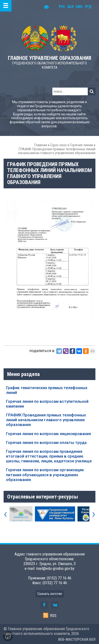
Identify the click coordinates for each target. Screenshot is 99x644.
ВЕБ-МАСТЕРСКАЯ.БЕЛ (77, 639)
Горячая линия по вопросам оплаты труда (46, 442)
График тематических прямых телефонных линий (47, 390)
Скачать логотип (50, 594)
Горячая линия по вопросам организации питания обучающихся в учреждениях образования (45, 475)
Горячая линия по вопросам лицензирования (48, 434)
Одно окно (58, 145)
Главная (41, 145)
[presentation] (5, 514)
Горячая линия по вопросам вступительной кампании (47, 404)
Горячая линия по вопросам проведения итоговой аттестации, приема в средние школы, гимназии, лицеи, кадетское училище (49, 456)
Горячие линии (81, 145)
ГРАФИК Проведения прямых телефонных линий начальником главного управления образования (46, 420)
